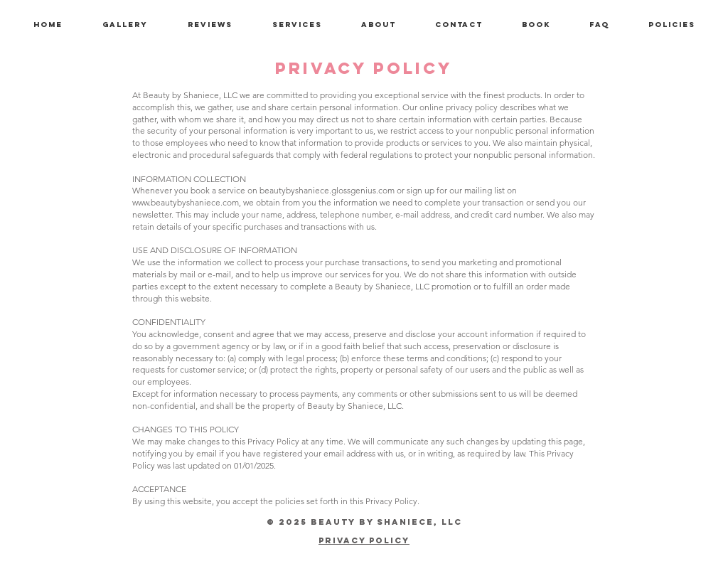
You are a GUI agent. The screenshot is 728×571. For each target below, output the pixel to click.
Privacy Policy (364, 540)
